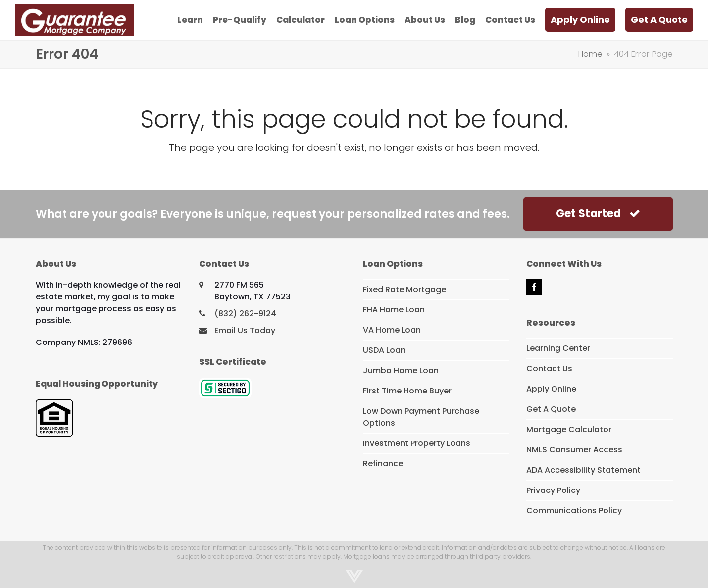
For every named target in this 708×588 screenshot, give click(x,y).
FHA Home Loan (394, 310)
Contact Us (549, 368)
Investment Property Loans (417, 443)
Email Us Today (245, 330)
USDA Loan (384, 350)
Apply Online (551, 389)
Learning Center (558, 348)
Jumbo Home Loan (401, 370)
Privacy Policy (553, 490)
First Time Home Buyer (407, 391)
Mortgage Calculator (569, 429)
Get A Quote (551, 409)
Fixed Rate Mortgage (405, 289)
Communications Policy (574, 511)
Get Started (598, 214)
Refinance (383, 464)
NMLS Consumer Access (574, 450)
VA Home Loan (392, 330)
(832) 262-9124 (245, 314)
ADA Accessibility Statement (583, 470)
